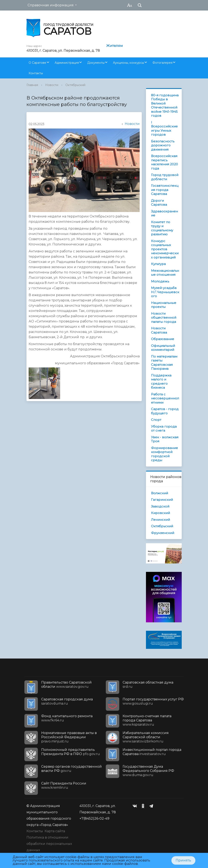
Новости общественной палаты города (164, 318)
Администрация (67, 63)
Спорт (156, 420)
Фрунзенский (163, 533)
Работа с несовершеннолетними (165, 398)
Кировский (160, 513)
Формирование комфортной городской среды (164, 454)
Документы (96, 63)
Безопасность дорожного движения (163, 145)
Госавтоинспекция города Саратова (165, 190)
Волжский (160, 493)
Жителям (115, 46)
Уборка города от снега (164, 429)
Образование (163, 339)
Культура (158, 264)
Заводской (160, 506)
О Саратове (37, 63)
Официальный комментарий (163, 348)
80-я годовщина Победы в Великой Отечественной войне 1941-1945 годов (165, 105)
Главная (32, 85)
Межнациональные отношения (165, 273)
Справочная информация (51, 5)
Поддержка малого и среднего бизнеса (161, 382)
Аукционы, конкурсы (129, 63)
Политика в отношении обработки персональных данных (49, 844)
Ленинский (160, 520)
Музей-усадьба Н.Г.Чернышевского (165, 292)
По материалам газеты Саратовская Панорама (164, 363)
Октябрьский (75, 85)
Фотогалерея (162, 63)
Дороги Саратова (159, 203)
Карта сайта (55, 831)
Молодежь (160, 281)
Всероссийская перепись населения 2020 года (164, 162)
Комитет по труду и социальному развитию (162, 228)
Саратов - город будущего (165, 411)
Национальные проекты (164, 305)
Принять (183, 860)
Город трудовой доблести (165, 177)
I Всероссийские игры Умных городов (164, 129)
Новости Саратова (159, 330)
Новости (52, 85)
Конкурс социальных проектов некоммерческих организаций (165, 249)
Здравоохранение (164, 213)
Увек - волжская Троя (165, 439)
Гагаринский (162, 500)
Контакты (36, 73)
